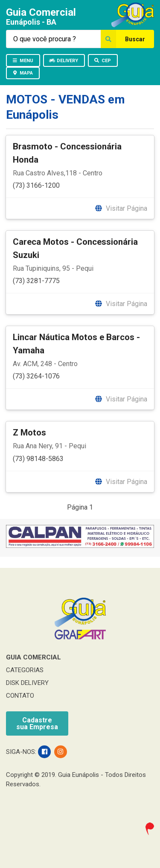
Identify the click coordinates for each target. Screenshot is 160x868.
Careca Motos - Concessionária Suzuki (75, 248)
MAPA (22, 73)
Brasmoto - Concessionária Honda (67, 153)
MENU (23, 61)
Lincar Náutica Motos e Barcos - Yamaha (76, 344)
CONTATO (20, 696)
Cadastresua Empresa (37, 723)
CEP (102, 61)
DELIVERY (64, 61)
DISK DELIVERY (27, 683)
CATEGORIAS (25, 670)
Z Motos (29, 433)
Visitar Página (121, 208)
